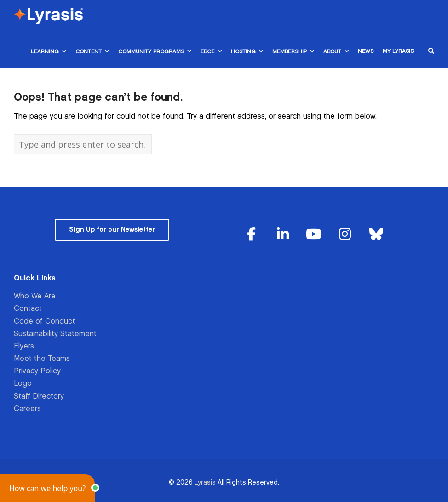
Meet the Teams (42, 359)
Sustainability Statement (55, 334)
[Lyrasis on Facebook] (252, 235)
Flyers (24, 346)
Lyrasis (205, 482)
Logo (23, 384)
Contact (28, 309)
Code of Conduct (44, 322)
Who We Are (35, 296)
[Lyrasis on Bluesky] (376, 235)
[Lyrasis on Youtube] (314, 235)
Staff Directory (39, 396)
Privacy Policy (37, 371)
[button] (47, 488)
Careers (27, 409)
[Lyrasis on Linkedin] (283, 235)
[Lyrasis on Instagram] (345, 235)
